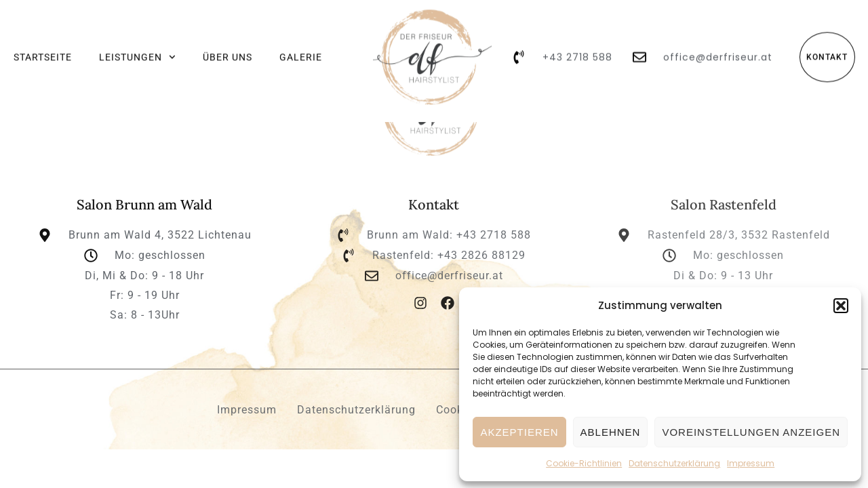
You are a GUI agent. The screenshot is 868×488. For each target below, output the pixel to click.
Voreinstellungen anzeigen (751, 432)
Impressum (751, 463)
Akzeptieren (519, 432)
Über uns (228, 50)
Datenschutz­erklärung (674, 463)
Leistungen (137, 50)
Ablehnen (611, 432)
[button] (841, 306)
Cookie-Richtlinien (584, 463)
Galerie (301, 50)
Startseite (43, 50)
